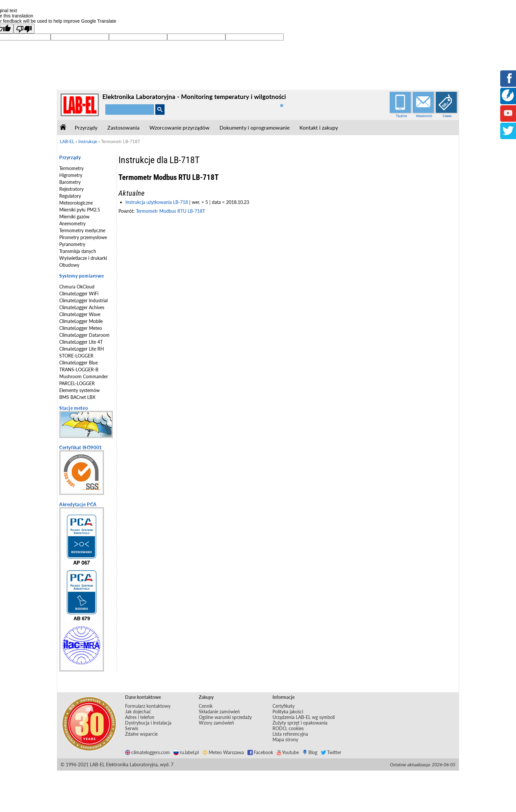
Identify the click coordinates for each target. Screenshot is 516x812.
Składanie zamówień (219, 712)
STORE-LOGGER (76, 356)
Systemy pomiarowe (81, 276)
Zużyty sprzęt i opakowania (300, 723)
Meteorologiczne (76, 203)
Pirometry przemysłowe (83, 237)
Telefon (401, 116)
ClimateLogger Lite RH (82, 349)
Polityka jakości (288, 712)
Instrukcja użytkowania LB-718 (157, 202)
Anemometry (72, 223)
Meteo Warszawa (223, 752)
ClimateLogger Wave (80, 314)
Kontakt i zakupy (319, 127)
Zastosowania (123, 127)
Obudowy (69, 265)
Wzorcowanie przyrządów (180, 127)
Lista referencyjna (290, 734)
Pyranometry (72, 244)
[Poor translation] (24, 29)
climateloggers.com (147, 752)
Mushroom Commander (84, 376)
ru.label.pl (186, 752)
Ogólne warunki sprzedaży (225, 717)
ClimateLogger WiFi (79, 294)
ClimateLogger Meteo (81, 328)
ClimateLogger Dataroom (84, 335)
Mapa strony (285, 739)
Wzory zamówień (216, 723)
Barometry (70, 182)
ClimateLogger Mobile (81, 321)
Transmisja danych (78, 251)
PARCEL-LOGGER (77, 383)
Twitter (331, 752)
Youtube (288, 752)
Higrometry (71, 175)
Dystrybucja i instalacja (148, 723)
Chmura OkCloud (77, 287)
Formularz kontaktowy (148, 706)
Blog (310, 752)
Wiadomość (424, 116)
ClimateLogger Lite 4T (81, 342)
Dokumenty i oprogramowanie (255, 127)
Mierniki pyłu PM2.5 (80, 210)
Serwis (132, 728)
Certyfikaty (284, 706)
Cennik (447, 116)
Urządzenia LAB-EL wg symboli (304, 717)
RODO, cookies (288, 728)
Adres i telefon (140, 717)
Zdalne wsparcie (141, 734)
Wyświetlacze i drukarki (83, 258)
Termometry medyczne (82, 230)
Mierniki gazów (74, 217)
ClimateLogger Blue (78, 363)
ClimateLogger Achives (82, 307)
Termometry (71, 168)
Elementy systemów (79, 390)
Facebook (260, 752)
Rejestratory (71, 189)
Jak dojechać (138, 712)
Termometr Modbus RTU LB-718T (170, 211)
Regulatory (70, 196)
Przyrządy (86, 127)
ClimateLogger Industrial (83, 300)
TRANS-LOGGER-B (79, 369)
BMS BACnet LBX (77, 397)
